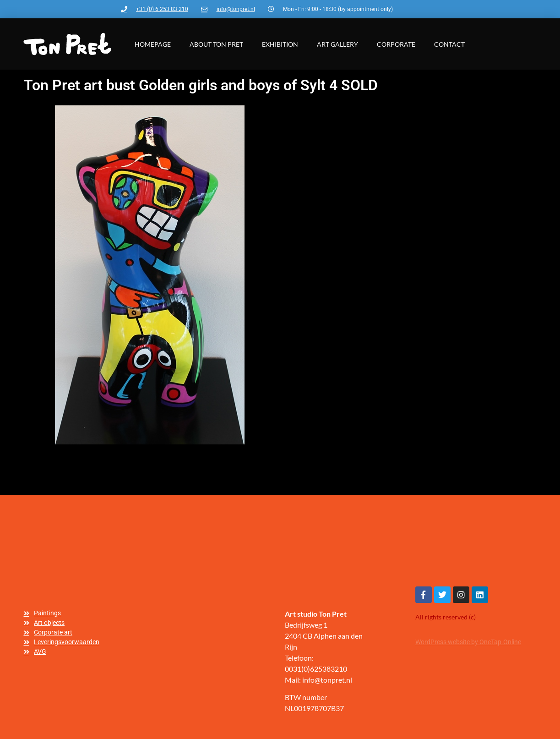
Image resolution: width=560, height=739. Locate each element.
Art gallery (337, 44)
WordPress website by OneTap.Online (468, 642)
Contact (449, 44)
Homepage (153, 44)
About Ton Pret (216, 44)
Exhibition (280, 44)
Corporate (396, 44)
